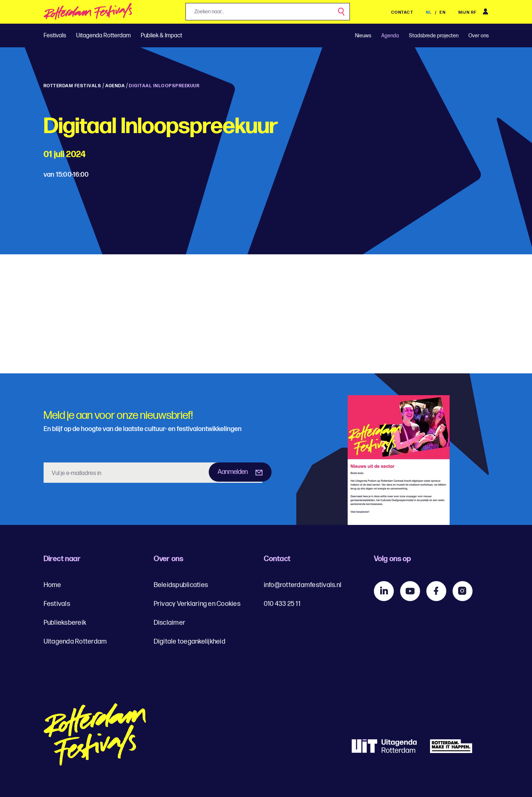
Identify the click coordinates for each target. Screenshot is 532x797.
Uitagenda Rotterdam (103, 36)
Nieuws (363, 36)
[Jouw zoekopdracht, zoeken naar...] (268, 12)
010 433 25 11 (282, 604)
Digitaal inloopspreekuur (164, 86)
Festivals (55, 36)
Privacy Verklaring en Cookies (197, 604)
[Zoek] (342, 12)
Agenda (390, 36)
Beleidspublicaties (181, 585)
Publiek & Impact (161, 36)
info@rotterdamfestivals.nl (303, 585)
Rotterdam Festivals (73, 86)
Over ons (479, 36)
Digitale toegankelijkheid (190, 642)
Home (52, 585)
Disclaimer (170, 623)
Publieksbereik (65, 623)
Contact (402, 12)
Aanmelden (233, 472)
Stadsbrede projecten (434, 36)
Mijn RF (468, 12)
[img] (88, 13)
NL (429, 12)
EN (443, 12)
